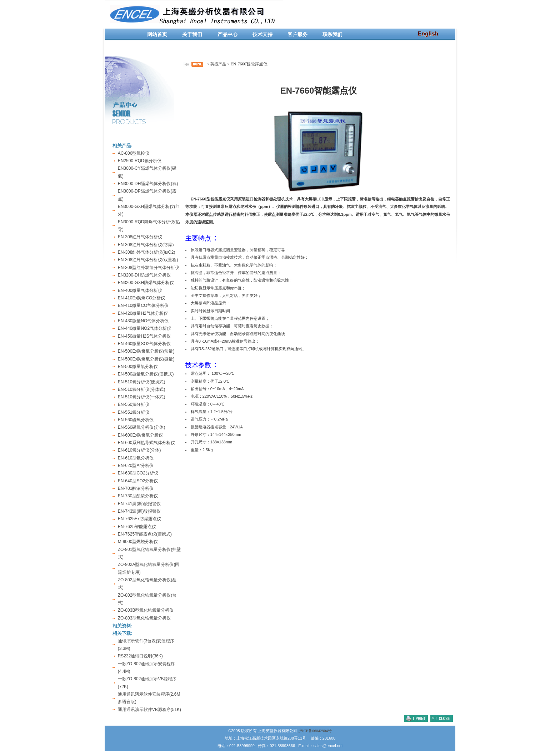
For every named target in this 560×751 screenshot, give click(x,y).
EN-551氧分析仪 (134, 412)
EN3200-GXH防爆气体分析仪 (146, 283)
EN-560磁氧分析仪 (136, 420)
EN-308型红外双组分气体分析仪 (149, 268)
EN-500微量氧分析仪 (138, 367)
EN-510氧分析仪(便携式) (142, 382)
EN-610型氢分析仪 (136, 458)
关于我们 (192, 34)
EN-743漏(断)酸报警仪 (139, 511)
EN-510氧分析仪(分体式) (142, 389)
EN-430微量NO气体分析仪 (143, 321)
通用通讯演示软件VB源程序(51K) (149, 710)
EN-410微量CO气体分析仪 (143, 305)
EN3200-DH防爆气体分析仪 (144, 275)
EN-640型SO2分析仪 (138, 481)
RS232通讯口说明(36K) (140, 656)
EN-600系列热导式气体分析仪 (147, 443)
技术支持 (262, 34)
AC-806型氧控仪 (134, 153)
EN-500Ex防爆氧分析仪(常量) (146, 351)
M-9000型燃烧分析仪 (138, 542)
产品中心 (227, 34)
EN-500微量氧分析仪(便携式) (146, 374)
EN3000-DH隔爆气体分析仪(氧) (148, 184)
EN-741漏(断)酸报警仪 (139, 504)
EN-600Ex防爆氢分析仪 (141, 435)
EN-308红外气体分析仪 (140, 237)
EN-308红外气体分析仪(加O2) (147, 252)
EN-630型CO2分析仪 (138, 473)
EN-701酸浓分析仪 (136, 488)
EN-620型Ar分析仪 (136, 466)
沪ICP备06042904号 (315, 731)
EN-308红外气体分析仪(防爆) (146, 245)
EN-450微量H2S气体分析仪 (144, 336)
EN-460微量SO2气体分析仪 (144, 344)
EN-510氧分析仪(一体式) (142, 397)
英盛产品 (218, 64)
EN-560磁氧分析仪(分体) (142, 427)
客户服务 (297, 34)
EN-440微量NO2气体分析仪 (144, 328)
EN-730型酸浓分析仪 (138, 496)
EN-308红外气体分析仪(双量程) (148, 260)
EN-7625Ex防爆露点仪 (139, 519)
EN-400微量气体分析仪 (140, 290)
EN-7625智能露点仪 (137, 527)
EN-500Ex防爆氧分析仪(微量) (146, 359)
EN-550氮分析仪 (134, 404)
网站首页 (157, 34)
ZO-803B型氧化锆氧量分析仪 (146, 610)
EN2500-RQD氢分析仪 (140, 161)
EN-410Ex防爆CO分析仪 (142, 298)
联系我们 (332, 34)
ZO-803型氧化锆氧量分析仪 (144, 618)
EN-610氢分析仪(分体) (139, 450)
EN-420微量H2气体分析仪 (143, 313)
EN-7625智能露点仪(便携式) (145, 534)
